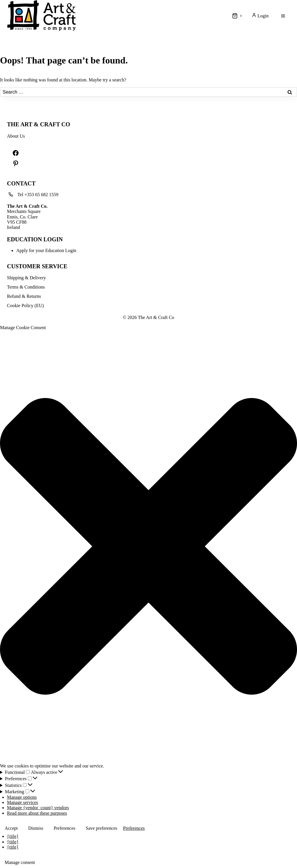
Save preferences (102, 828)
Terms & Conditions (26, 287)
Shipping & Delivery (26, 278)
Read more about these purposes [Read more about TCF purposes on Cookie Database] (37, 813)
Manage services (22, 802)
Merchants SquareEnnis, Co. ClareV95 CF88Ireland (27, 217)
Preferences (65, 828)
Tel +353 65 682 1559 (38, 195)
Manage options (22, 797)
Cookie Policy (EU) (25, 306)
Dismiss (36, 828)
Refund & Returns (24, 296)
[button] (148, 547)
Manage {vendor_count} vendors (38, 808)
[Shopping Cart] (238, 16)
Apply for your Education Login (46, 250)
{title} (13, 836)
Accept (11, 828)
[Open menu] (283, 16)
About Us (16, 136)
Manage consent (20, 862)
